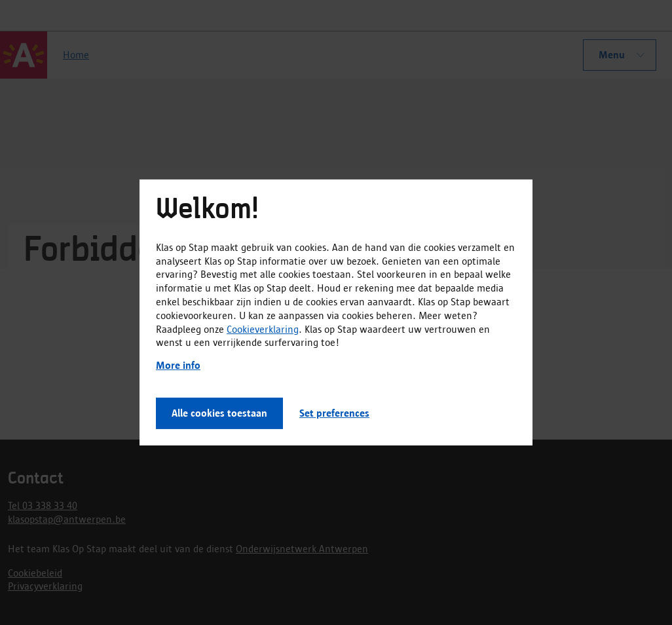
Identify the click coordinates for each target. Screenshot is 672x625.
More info (178, 365)
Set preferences (334, 413)
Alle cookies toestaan (219, 413)
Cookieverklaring (263, 329)
